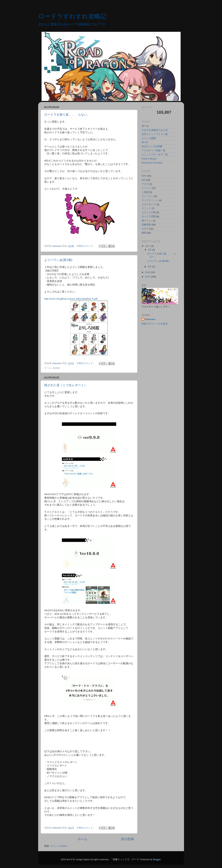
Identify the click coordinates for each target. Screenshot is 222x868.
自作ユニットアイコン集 (155, 134)
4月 (150, 250)
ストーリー (148, 196)
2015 (148, 277)
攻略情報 (146, 225)
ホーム (83, 839)
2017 (148, 246)
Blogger (157, 859)
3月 (150, 267)
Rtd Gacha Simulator (152, 163)
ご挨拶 (145, 192)
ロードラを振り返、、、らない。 (67, 115)
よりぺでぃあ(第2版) (58, 260)
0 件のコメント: (86, 246)
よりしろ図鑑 (149, 138)
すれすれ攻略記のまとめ (155, 130)
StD (144, 180)
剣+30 (145, 142)
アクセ (145, 184)
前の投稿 (128, 839)
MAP (144, 176)
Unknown (150, 319)
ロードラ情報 (149, 216)
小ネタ (56, 368)
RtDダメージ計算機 (152, 146)
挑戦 (144, 233)
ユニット (146, 208)
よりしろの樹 (149, 212)
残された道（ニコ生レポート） (66, 385)
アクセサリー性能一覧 (153, 151)
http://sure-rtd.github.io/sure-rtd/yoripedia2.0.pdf (71, 299)
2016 (148, 272)
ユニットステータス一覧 (155, 155)
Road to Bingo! (149, 159)
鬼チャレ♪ (147, 221)
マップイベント (150, 200)
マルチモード (149, 204)
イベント (146, 188)
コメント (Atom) (59, 846)
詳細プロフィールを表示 (155, 324)
